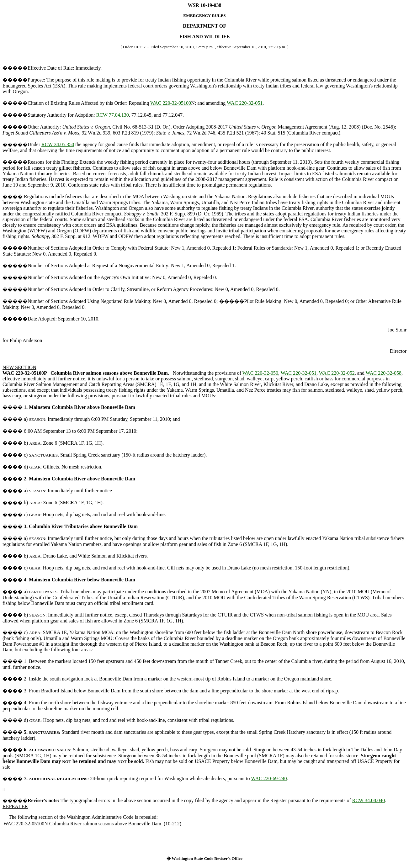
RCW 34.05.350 (58, 144)
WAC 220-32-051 (245, 103)
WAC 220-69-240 (269, 778)
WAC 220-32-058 (384, 373)
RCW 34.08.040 (369, 800)
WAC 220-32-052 (337, 373)
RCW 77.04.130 (113, 115)
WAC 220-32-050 (260, 373)
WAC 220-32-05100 (171, 103)
